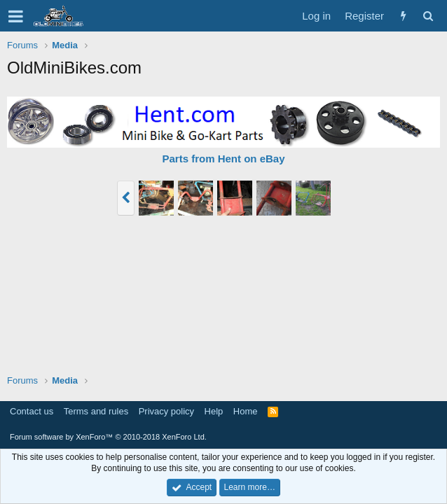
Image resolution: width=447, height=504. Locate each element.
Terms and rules (96, 411)
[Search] (428, 16)
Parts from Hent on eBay (223, 159)
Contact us (32, 411)
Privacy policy (166, 411)
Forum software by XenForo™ (108, 437)
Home (246, 411)
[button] (16, 16)
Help (214, 411)
